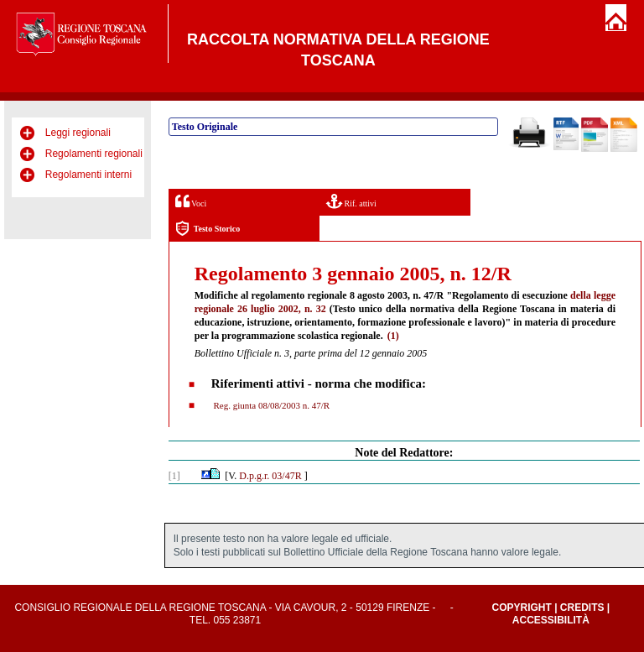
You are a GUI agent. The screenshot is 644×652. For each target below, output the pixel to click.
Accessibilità (551, 620)
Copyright (521, 608)
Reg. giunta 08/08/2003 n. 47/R (270, 405)
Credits (582, 608)
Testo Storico (208, 229)
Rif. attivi (351, 201)
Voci (191, 201)
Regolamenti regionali (94, 154)
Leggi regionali (78, 133)
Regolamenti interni (88, 175)
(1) (393, 336)
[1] (174, 476)
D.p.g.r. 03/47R (270, 476)
